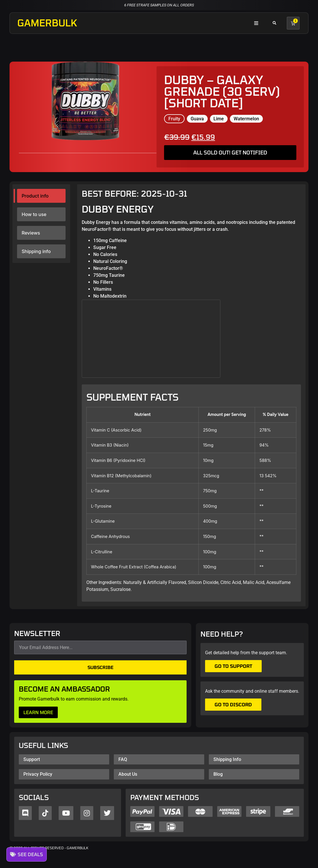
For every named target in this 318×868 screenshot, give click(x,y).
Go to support (233, 666)
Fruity (174, 119)
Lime (219, 119)
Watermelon (246, 119)
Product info (35, 196)
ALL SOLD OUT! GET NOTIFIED (230, 152)
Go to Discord (233, 704)
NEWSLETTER (37, 634)
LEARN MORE (38, 712)
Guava (197, 119)
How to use (34, 214)
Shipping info (36, 251)
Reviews (31, 233)
